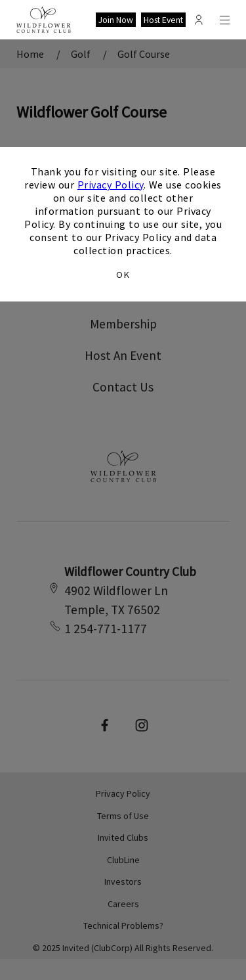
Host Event (163, 20)
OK (123, 275)
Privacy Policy (111, 185)
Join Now (116, 20)
